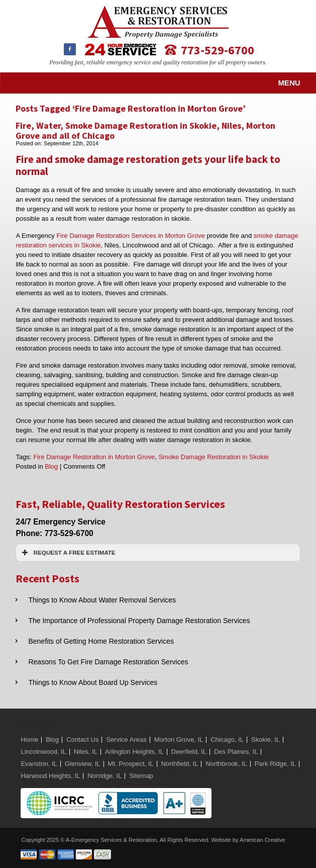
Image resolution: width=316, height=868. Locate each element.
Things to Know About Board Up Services (93, 682)
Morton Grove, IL (179, 740)
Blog (51, 466)
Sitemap (141, 776)
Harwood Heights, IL (50, 776)
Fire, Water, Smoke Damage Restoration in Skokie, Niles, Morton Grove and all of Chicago (145, 131)
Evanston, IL (39, 764)
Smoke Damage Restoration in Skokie (214, 457)
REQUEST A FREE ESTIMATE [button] (67, 553)
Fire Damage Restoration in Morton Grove (94, 457)
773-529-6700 (218, 50)
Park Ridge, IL (275, 764)
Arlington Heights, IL (134, 752)
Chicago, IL (227, 740)
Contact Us (82, 740)
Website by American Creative (248, 840)
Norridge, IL (104, 776)
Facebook (70, 49)
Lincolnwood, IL (43, 752)
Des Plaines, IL (236, 752)
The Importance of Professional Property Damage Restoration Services (139, 621)
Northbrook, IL (226, 764)
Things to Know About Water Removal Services (102, 600)
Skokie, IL (266, 740)
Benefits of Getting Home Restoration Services (101, 641)
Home (29, 740)
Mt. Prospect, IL (131, 764)
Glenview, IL (83, 764)
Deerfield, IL (189, 752)
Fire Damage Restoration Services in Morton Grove (131, 236)
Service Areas (126, 740)
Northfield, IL (180, 764)
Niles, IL (86, 752)
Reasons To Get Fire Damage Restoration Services (108, 662)
